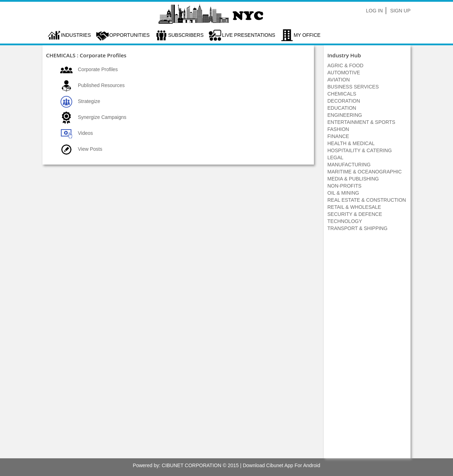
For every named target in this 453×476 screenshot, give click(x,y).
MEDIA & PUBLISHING (353, 179)
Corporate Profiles (98, 69)
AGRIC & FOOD (345, 65)
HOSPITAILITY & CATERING (360, 150)
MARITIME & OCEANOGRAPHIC (365, 172)
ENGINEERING (345, 115)
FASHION (338, 129)
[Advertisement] (367, 349)
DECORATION (344, 101)
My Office (307, 35)
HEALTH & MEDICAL (351, 143)
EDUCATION (342, 108)
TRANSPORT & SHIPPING (357, 228)
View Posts (90, 149)
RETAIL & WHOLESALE (354, 207)
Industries (76, 35)
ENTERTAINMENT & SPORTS (361, 122)
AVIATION (339, 80)
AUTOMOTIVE (344, 73)
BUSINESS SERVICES (353, 87)
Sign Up (400, 11)
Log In (374, 11)
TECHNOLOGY (345, 221)
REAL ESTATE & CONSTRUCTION (367, 200)
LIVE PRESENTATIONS (248, 35)
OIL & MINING (343, 193)
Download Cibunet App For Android (282, 465)
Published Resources (101, 85)
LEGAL (335, 157)
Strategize (89, 101)
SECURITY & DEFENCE (355, 214)
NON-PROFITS (344, 186)
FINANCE (338, 136)
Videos (85, 133)
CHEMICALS (342, 94)
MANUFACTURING (349, 165)
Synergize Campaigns (102, 117)
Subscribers (186, 35)
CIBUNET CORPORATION (191, 465)
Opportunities (130, 35)
